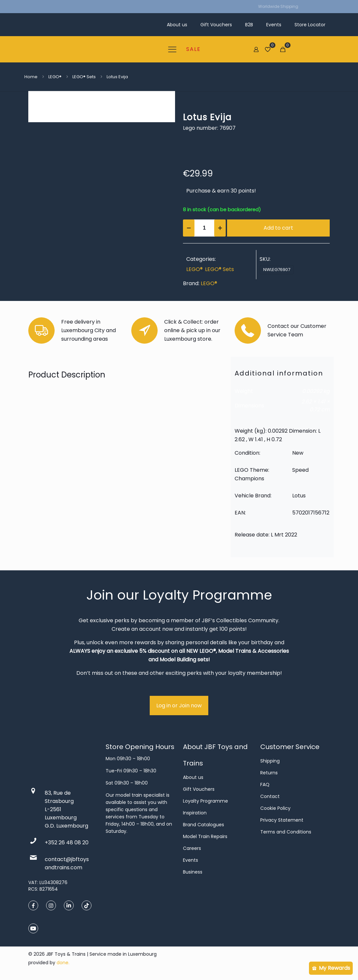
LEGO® (55, 77)
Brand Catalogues (204, 825)
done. (63, 963)
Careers (192, 848)
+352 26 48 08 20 (67, 843)
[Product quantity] (204, 228)
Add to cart (278, 228)
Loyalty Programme (205, 801)
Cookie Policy (275, 808)
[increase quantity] (220, 228)
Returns (269, 773)
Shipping (270, 761)
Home (31, 77)
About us (193, 777)
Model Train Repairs (205, 836)
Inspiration (195, 813)
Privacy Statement (282, 820)
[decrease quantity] (189, 228)
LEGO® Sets (84, 77)
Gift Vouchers (199, 789)
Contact (270, 796)
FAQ (265, 785)
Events (191, 860)
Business (193, 872)
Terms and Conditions (286, 832)
